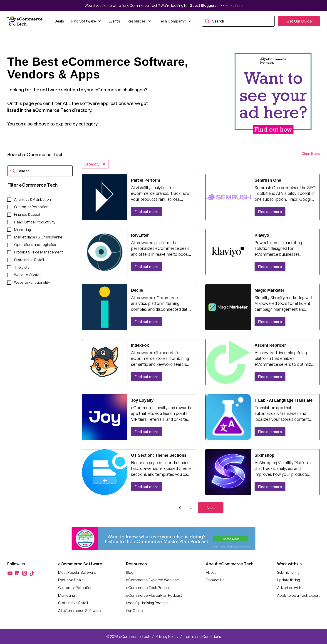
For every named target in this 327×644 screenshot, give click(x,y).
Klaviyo (262, 235)
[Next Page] (211, 508)
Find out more (146, 212)
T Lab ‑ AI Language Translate (284, 400)
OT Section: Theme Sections (159, 455)
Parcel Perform (146, 180)
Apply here (234, 5)
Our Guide (134, 611)
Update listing (289, 580)
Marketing (67, 595)
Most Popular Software (77, 572)
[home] (25, 21)
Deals (59, 21)
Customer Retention (75, 588)
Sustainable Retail (73, 603)
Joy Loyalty (142, 400)
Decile (137, 290)
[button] (86, 21)
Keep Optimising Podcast (147, 603)
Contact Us (215, 580)
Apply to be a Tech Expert (298, 595)
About (211, 572)
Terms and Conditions (202, 636)
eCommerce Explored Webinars (153, 580)
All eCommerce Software (79, 611)
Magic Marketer (269, 290)
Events (114, 21)
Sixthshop (264, 455)
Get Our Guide (299, 21)
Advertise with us (291, 588)
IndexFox (140, 345)
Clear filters (311, 154)
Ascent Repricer (270, 345)
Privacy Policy (167, 636)
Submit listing (288, 572)
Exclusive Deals (71, 580)
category (88, 124)
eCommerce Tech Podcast (149, 588)
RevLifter (140, 235)
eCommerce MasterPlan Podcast (154, 595)
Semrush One (268, 180)
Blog (130, 572)
